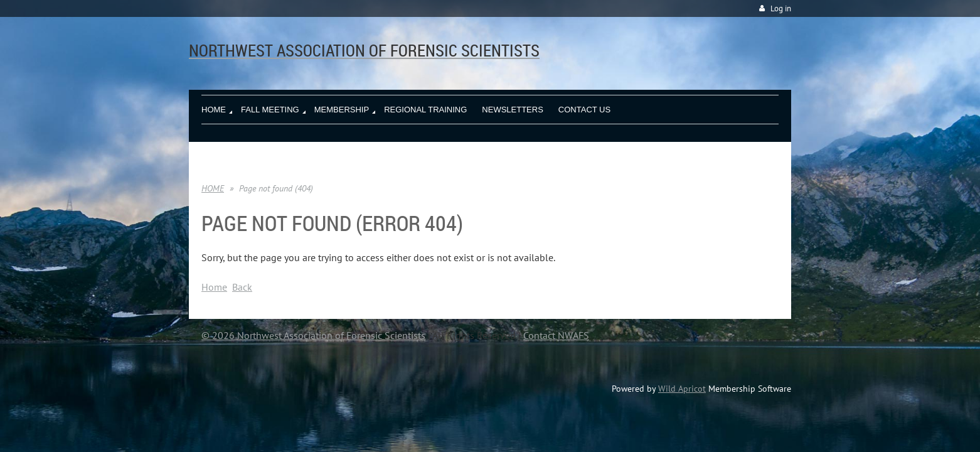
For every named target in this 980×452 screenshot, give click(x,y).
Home (214, 287)
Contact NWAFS (556, 335)
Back (242, 287)
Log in (781, 8)
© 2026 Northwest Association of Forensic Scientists (313, 335)
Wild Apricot (682, 389)
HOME (213, 188)
